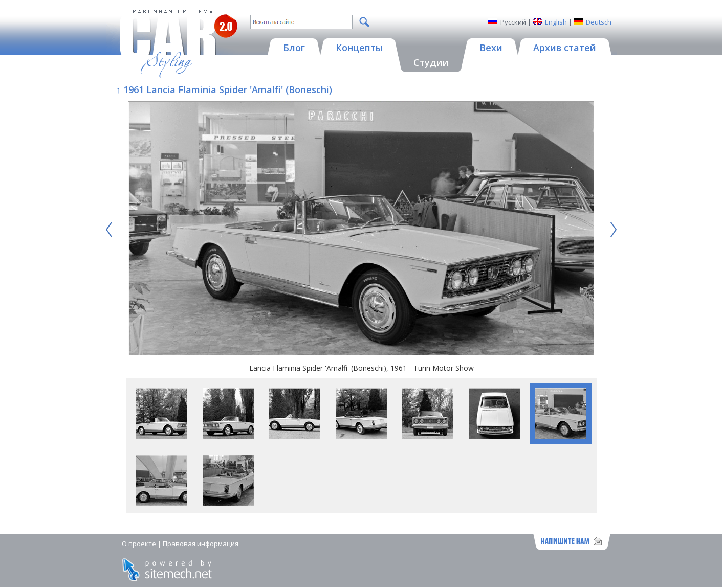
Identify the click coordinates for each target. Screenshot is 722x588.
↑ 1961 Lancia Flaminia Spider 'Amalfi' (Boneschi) (224, 89)
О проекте (139, 544)
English (556, 22)
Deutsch (599, 22)
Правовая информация (201, 544)
